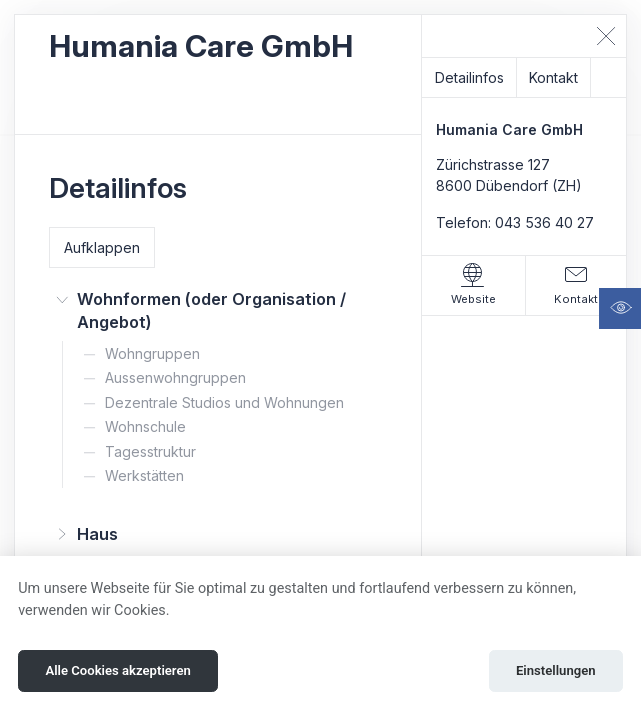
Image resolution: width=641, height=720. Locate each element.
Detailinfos (469, 77)
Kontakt (553, 77)
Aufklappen (102, 247)
